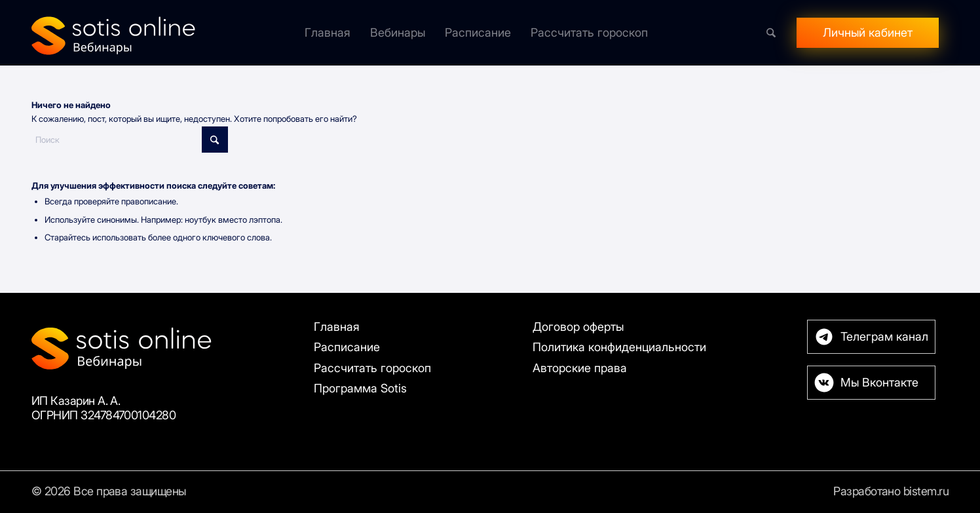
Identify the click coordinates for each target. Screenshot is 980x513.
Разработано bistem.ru (891, 491)
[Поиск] (771, 33)
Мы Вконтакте (879, 382)
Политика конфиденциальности (619, 347)
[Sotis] (114, 33)
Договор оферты (578, 327)
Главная (337, 327)
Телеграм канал (884, 336)
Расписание (347, 347)
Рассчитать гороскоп (372, 368)
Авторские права (580, 368)
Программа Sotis (360, 388)
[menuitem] (328, 33)
